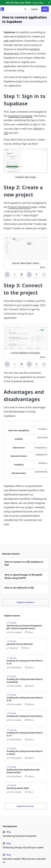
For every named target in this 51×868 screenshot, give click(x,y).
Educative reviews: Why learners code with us (24, 860)
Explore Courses (26, 806)
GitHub (38, 129)
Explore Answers (26, 602)
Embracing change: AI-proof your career (23, 847)
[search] (26, 9)
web (6, 41)
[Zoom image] (26, 161)
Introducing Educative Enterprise (19, 836)
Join (45, 9)
